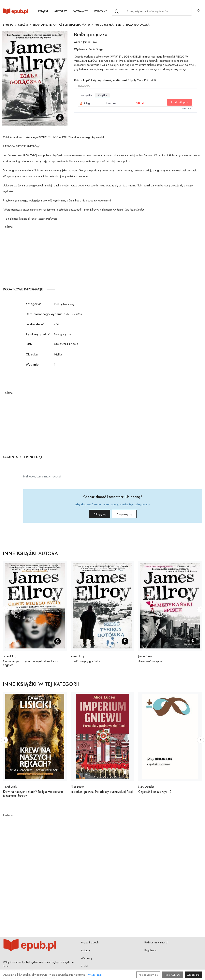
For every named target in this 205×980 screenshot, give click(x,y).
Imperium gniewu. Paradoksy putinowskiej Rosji (102, 792)
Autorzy (61, 11)
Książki (43, 11)
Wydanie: (32, 364)
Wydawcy (81, 11)
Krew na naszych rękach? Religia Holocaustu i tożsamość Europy (34, 794)
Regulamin (150, 950)
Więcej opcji (95, 975)
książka (102, 95)
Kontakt (101, 11)
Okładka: (32, 354)
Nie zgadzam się (148, 975)
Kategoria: (33, 304)
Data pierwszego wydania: (44, 314)
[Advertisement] (102, 257)
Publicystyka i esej (108, 25)
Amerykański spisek (151, 661)
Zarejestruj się (130, 514)
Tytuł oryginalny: (38, 334)
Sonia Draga (96, 49)
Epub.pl (8, 25)
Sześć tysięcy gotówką (86, 661)
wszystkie (87, 95)
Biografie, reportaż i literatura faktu (61, 25)
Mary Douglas (146, 787)
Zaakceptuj (193, 975)
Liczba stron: (35, 324)
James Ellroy (90, 42)
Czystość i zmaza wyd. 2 (155, 792)
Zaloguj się (94, 514)
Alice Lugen (77, 787)
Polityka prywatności (156, 942)
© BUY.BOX (187, 109)
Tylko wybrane (173, 975)
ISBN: (29, 344)
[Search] (117, 11)
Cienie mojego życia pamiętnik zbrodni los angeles (31, 663)
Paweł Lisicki (10, 787)
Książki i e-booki (90, 942)
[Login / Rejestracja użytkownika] (198, 11)
